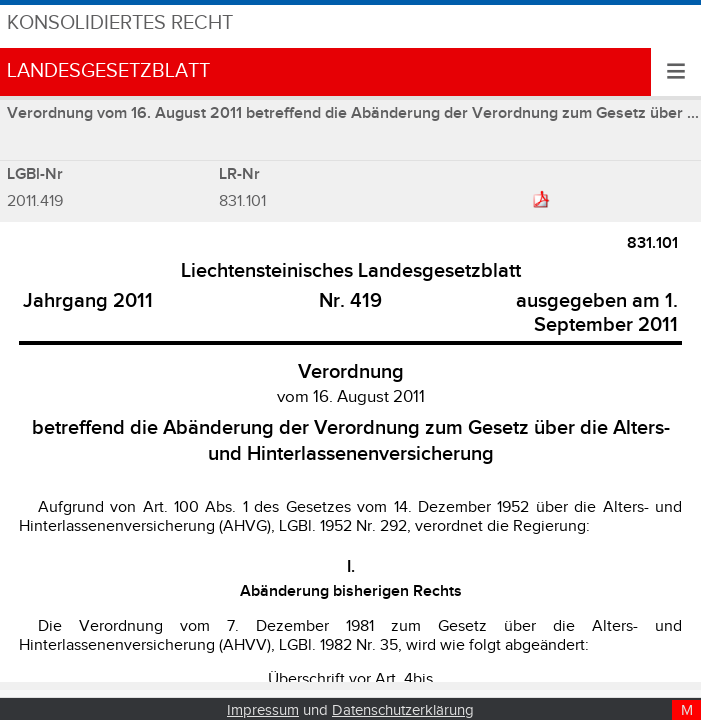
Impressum (263, 710)
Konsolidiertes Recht (120, 23)
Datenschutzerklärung (403, 710)
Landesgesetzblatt (108, 71)
